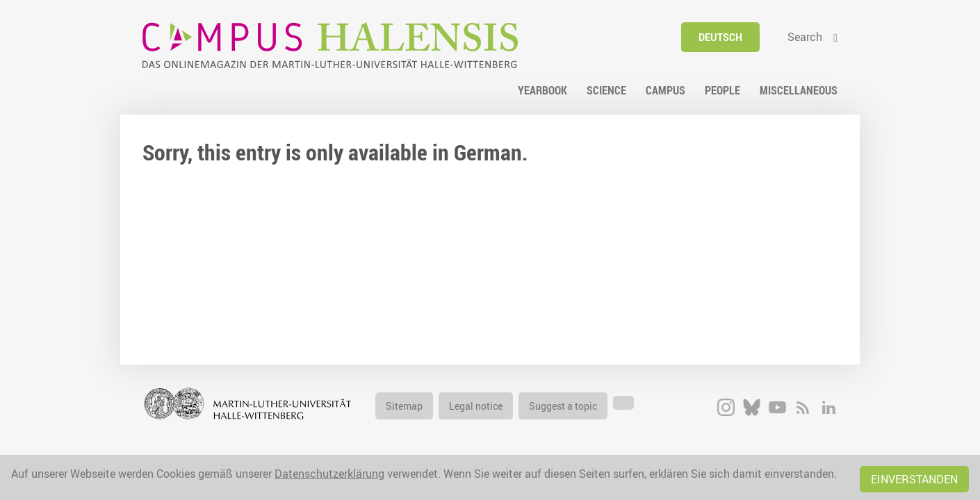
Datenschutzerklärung (329, 474)
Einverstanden (914, 479)
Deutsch (720, 37)
